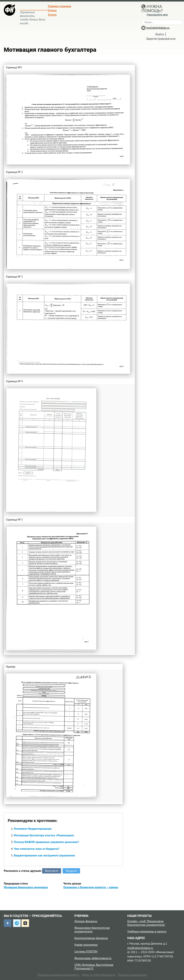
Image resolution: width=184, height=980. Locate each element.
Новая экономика (86, 945)
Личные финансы (86, 921)
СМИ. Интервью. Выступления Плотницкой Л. (94, 966)
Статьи (52, 10)
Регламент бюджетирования (33, 829)
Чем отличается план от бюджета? (37, 849)
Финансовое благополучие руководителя (92, 929)
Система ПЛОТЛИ (86, 951)
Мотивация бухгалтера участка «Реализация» (44, 835)
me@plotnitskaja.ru (158, 28)
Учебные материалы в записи (147, 931)
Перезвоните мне (157, 15)
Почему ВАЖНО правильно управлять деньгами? (46, 842)
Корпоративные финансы (91, 938)
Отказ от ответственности (98, 975)
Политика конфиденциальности (58, 975)
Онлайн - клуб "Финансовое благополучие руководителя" (146, 923)
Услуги (52, 15)
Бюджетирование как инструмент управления (44, 855)
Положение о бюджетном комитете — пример (91, 887)
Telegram (71, 871)
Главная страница (60, 6)
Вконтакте (52, 871)
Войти (160, 34)
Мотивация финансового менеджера (26, 887)
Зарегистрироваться (161, 39)
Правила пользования (132, 975)
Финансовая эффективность (93, 958)
